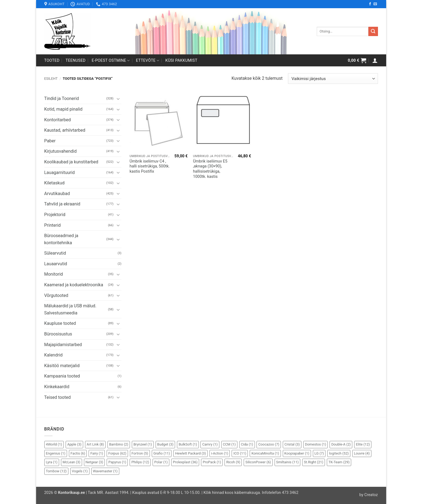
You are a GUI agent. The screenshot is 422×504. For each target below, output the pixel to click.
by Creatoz (369, 495)
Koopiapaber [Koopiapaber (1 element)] (297, 453)
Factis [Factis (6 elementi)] (78, 453)
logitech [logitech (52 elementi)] (339, 453)
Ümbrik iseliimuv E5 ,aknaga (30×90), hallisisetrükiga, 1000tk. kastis (210, 169)
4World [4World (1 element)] (54, 444)
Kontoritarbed (58, 120)
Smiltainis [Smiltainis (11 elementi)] (288, 462)
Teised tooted (58, 397)
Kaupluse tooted (60, 323)
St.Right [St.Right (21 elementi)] (314, 462)
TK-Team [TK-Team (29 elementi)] (339, 462)
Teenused (76, 61)
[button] (357, 60)
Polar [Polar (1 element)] (161, 462)
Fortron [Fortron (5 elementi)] (140, 453)
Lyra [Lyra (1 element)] (52, 462)
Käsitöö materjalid (62, 366)
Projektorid (55, 215)
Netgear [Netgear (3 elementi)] (94, 462)
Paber (50, 141)
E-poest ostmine (111, 61)
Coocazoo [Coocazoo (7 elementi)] (269, 444)
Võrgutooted (56, 295)
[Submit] (373, 31)
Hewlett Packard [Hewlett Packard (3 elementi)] (190, 453)
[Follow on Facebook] (370, 4)
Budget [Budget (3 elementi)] (165, 444)
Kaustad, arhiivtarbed (65, 130)
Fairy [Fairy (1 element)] (97, 453)
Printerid (53, 225)
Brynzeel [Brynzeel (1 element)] (143, 444)
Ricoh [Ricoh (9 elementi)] (233, 462)
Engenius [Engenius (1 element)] (56, 453)
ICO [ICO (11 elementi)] (240, 453)
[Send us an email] (375, 4)
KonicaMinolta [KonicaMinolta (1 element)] (265, 453)
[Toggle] (118, 99)
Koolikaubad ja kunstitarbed (71, 162)
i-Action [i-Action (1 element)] (220, 453)
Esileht (51, 79)
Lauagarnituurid (60, 173)
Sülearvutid (55, 253)
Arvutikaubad (57, 194)
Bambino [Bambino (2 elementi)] (119, 444)
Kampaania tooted (62, 376)
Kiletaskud (54, 183)
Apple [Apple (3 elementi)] (74, 444)
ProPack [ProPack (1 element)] (212, 462)
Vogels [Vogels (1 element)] (80, 471)
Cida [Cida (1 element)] (247, 444)
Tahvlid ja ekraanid (62, 204)
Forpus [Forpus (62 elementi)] (117, 453)
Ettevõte (148, 61)
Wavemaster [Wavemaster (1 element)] (105, 471)
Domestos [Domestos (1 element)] (315, 444)
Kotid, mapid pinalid (63, 109)
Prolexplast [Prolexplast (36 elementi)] (185, 462)
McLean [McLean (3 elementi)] (72, 462)
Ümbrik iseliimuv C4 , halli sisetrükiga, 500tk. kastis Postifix (150, 166)
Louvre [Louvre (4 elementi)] (362, 453)
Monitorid (54, 274)
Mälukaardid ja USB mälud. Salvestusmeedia (70, 309)
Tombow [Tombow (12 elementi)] (56, 471)
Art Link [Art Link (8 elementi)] (95, 444)
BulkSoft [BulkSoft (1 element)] (188, 444)
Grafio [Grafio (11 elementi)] (162, 453)
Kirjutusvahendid (61, 151)
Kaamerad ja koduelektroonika (74, 285)
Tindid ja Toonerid (62, 98)
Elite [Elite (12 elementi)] (363, 444)
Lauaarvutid (56, 264)
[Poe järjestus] (333, 79)
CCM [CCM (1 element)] (229, 444)
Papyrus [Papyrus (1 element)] (117, 462)
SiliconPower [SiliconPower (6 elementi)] (258, 462)
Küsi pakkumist (181, 61)
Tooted (52, 61)
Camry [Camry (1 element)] (210, 444)
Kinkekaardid (57, 387)
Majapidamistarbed (63, 345)
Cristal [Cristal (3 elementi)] (292, 444)
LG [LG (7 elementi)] (319, 453)
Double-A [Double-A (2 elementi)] (341, 444)
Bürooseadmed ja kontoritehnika (61, 239)
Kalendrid (53, 355)
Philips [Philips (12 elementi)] (140, 462)
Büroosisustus (58, 334)
